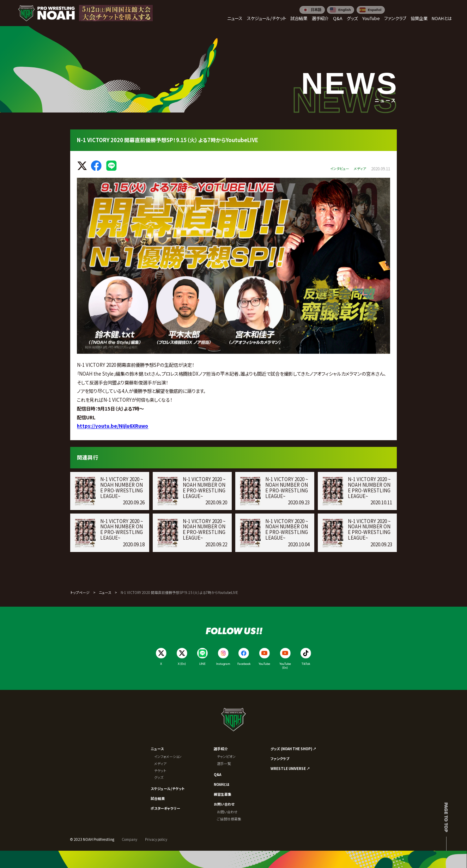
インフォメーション (168, 756)
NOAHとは (222, 784)
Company (129, 839)
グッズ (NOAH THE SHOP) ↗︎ (293, 749)
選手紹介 (221, 749)
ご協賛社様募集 (229, 819)
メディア (160, 763)
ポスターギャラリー (165, 808)
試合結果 (158, 798)
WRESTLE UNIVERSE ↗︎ (290, 768)
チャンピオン (226, 756)
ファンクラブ (280, 758)
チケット (160, 770)
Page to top (446, 817)
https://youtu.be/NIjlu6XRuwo (113, 426)
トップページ (80, 592)
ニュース (105, 592)
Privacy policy (156, 839)
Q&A (217, 774)
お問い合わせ (224, 804)
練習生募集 (223, 794)
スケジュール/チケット (168, 788)
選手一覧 (224, 763)
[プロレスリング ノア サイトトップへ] (46, 13)
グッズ (159, 777)
